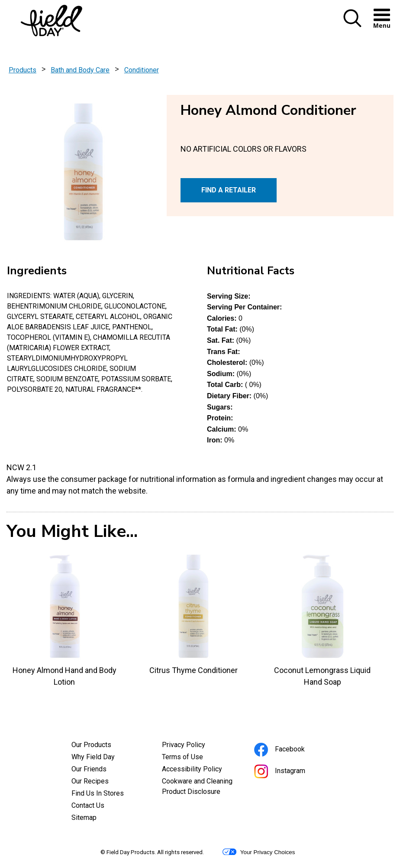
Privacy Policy (195, 746)
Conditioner (142, 70)
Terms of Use (194, 758)
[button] (352, 25)
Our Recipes (90, 781)
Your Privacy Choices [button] (259, 852)
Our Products (91, 745)
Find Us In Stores (98, 793)
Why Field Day (93, 757)
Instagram (291, 772)
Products (23, 70)
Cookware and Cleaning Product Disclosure (200, 787)
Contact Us (88, 805)
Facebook (291, 750)
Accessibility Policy (200, 770)
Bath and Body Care (80, 70)
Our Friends (89, 769)
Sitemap (84, 818)
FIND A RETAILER (229, 190)
